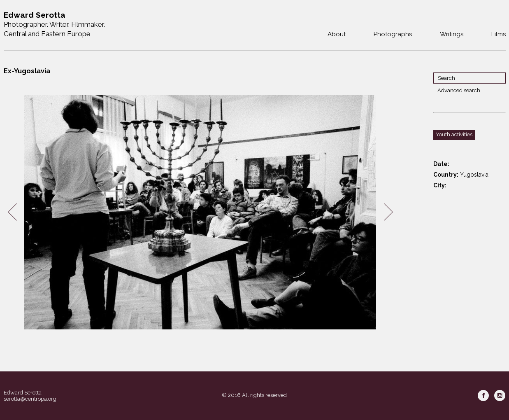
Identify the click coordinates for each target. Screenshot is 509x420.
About (337, 34)
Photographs (393, 34)
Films (499, 34)
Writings (452, 34)
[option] (200, 212)
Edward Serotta (23, 393)
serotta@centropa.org (30, 399)
